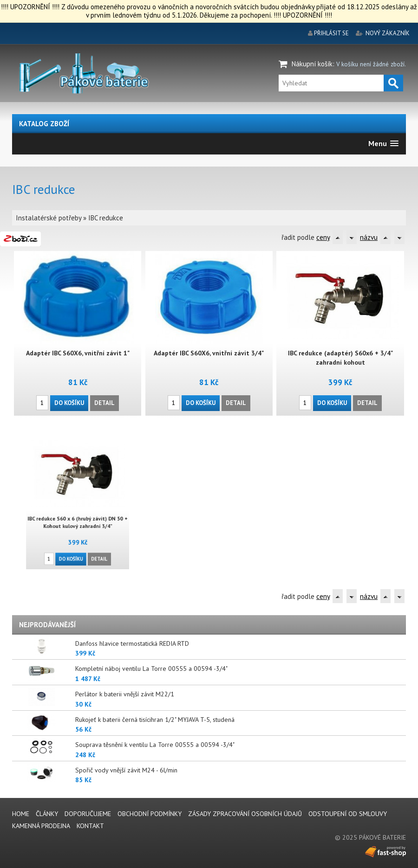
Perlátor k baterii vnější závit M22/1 (125, 694)
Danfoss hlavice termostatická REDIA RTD (132, 643)
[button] (383, 144)
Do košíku (70, 402)
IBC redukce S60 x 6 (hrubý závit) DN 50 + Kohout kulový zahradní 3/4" (78, 518)
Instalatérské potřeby (49, 218)
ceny (323, 237)
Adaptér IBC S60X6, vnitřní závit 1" (78, 353)
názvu (369, 237)
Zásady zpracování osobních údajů (245, 814)
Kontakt (90, 826)
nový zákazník (388, 33)
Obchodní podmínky (150, 814)
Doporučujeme (88, 814)
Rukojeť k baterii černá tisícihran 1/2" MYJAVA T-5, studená (155, 720)
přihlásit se (331, 33)
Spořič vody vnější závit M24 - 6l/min (126, 770)
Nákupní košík (312, 64)
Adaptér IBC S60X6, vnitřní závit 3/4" (209, 353)
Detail (104, 402)
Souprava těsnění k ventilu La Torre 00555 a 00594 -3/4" (155, 745)
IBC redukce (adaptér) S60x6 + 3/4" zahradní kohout (340, 358)
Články (47, 814)
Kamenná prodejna (41, 826)
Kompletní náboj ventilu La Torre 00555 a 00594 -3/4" (151, 669)
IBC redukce (106, 218)
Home (21, 814)
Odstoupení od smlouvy (348, 814)
